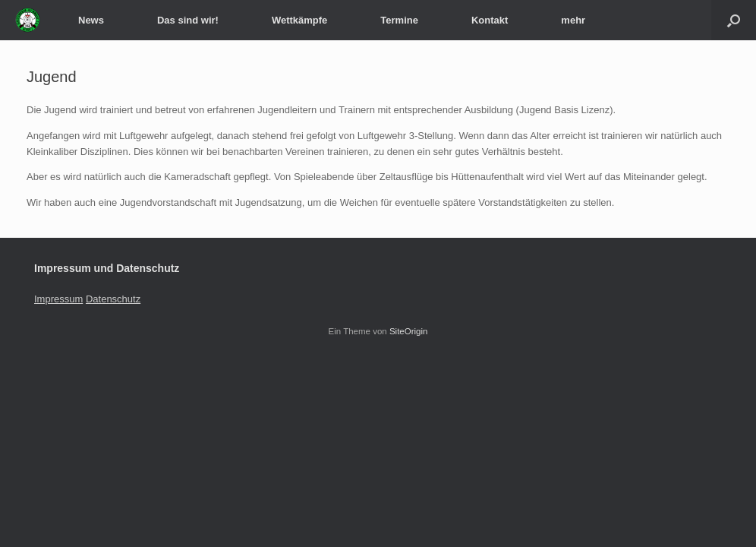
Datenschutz (113, 299)
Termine (399, 20)
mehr (573, 20)
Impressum (58, 299)
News (91, 20)
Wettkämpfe (299, 20)
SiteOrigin (409, 331)
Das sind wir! (188, 20)
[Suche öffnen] (734, 20)
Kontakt (490, 20)
